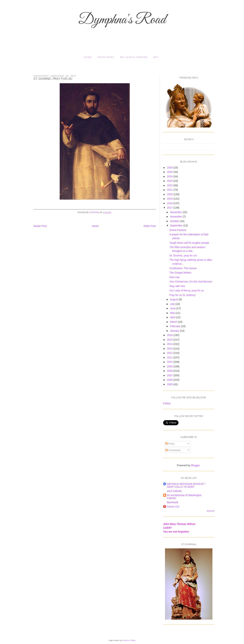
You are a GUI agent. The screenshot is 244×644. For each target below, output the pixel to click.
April (173, 317)
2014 (170, 344)
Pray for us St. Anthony (182, 295)
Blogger (195, 465)
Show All (210, 511)
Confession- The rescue (183, 268)
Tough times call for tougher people (189, 243)
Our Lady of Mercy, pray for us (187, 290)
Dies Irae (174, 277)
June (173, 308)
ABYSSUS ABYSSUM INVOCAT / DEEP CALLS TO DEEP (186, 485)
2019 (170, 199)
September (177, 225)
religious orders (134, 57)
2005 (170, 384)
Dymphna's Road (122, 20)
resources (106, 57)
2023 (170, 181)
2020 (170, 194)
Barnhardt (173, 502)
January (175, 331)
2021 (170, 190)
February (176, 326)
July (173, 304)
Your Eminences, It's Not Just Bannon (191, 282)
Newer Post (40, 226)
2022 (170, 185)
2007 (170, 375)
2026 (170, 168)
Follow (167, 403)
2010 (170, 362)
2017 (170, 208)
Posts (170, 444)
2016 (170, 335)
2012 (170, 353)
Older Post (150, 226)
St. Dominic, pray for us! (183, 256)
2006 (170, 380)
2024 (170, 176)
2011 (170, 358)
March (174, 322)
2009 (170, 366)
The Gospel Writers (180, 273)
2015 (170, 340)
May (173, 313)
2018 (170, 203)
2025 (170, 172)
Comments (173, 450)
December (176, 212)
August (174, 299)
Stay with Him (177, 286)
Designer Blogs (129, 640)
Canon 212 (173, 506)
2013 (170, 349)
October (175, 221)
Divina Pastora (178, 230)
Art (156, 57)
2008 (170, 371)
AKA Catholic (174, 491)
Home (88, 57)
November (176, 217)
